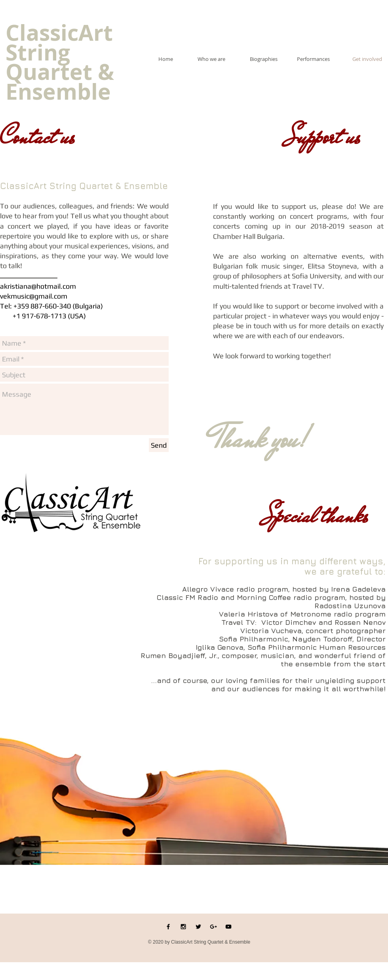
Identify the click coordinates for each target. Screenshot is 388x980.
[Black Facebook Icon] (168, 927)
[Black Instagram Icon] (183, 927)
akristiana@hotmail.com (38, 286)
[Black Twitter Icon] (198, 927)
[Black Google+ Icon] (213, 927)
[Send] (159, 445)
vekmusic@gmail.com (34, 296)
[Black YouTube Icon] (228, 927)
